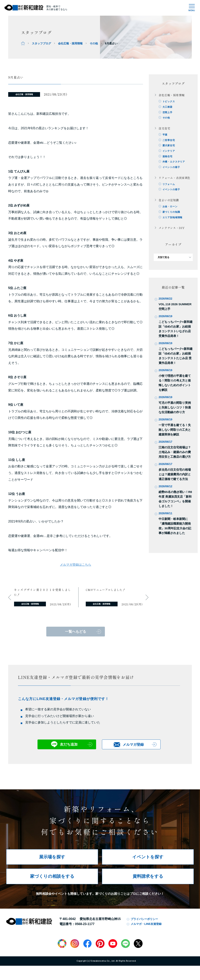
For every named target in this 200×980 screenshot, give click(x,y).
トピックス (169, 101)
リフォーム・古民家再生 (175, 178)
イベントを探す (148, 857)
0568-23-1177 (85, 924)
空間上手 (167, 112)
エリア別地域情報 (173, 218)
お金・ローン (170, 207)
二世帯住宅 (169, 140)
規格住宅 (167, 157)
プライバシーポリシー (144, 919)
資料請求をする (148, 876)
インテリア (169, 151)
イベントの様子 (171, 168)
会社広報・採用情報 (70, 43)
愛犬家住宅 (169, 146)
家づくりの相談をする (52, 876)
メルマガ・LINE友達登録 (146, 924)
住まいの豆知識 (169, 201)
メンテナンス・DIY (172, 229)
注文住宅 (164, 128)
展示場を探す (52, 857)
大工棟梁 (167, 107)
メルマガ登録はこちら (76, 565)
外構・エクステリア (174, 162)
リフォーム (169, 185)
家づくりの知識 (171, 213)
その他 (94, 43)
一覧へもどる (76, 632)
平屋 (165, 135)
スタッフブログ (41, 43)
